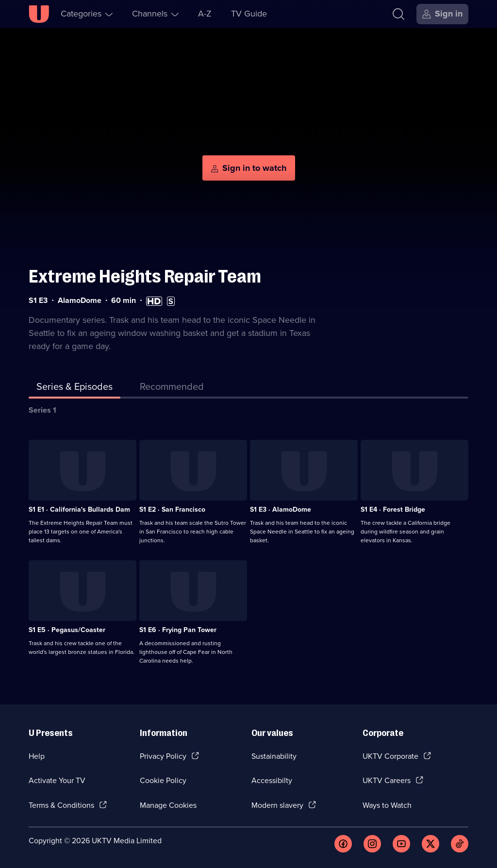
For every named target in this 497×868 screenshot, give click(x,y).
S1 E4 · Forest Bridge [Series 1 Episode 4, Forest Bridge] (393, 509)
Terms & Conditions (61, 805)
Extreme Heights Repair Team (145, 276)
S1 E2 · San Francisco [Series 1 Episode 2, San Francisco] (172, 509)
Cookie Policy (163, 780)
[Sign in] (442, 14)
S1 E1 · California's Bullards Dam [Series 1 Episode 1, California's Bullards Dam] (79, 509)
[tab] (172, 388)
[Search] (398, 14)
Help (37, 756)
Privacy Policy (163, 756)
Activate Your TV (57, 780)
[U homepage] (39, 14)
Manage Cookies (168, 805)
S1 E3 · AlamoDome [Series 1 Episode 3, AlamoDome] (281, 509)
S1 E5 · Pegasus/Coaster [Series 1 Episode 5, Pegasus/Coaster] (67, 630)
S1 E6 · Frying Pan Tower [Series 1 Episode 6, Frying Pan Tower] (178, 630)
